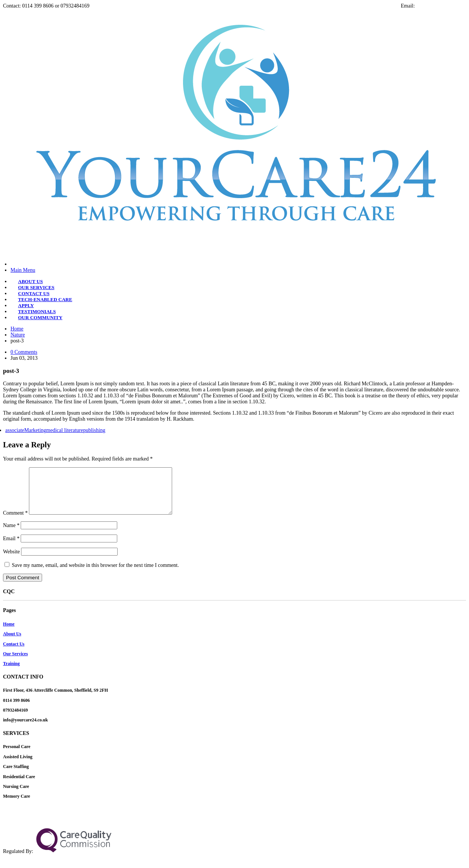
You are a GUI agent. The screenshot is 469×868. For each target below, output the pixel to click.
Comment (15, 522)
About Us (12, 643)
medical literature (65, 430)
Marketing (35, 430)
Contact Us (14, 653)
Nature (18, 335)
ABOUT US (30, 281)
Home (17, 329)
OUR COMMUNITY (40, 317)
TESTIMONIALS (37, 311)
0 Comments (24, 352)
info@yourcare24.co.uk (441, 6)
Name (11, 534)
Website (11, 561)
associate (15, 430)
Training (11, 673)
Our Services (15, 663)
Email (11, 548)
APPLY (26, 305)
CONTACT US (34, 293)
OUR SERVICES (36, 287)
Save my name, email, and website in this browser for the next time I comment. (95, 574)
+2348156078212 (290, 828)
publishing (94, 430)
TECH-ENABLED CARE (45, 299)
